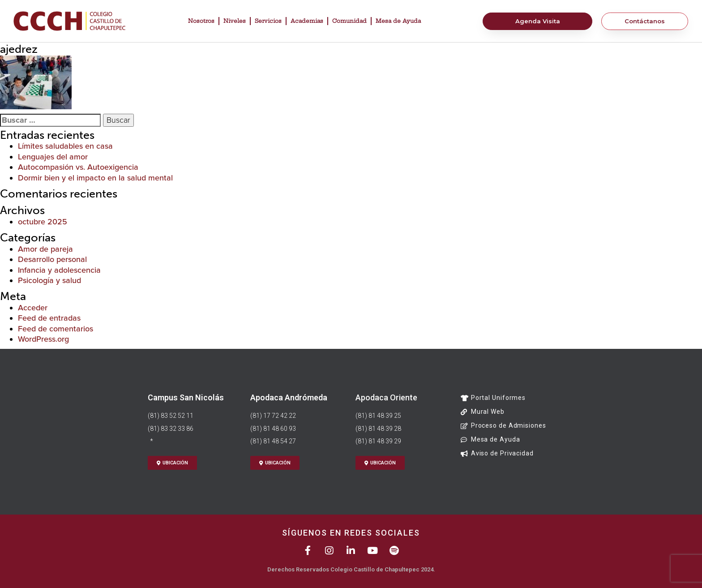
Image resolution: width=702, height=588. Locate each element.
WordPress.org (43, 339)
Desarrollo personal (52, 259)
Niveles (235, 21)
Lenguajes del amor (53, 157)
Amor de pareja (45, 249)
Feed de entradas (49, 318)
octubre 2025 (43, 222)
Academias (307, 21)
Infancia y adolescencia (59, 270)
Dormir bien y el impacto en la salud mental (95, 178)
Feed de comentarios (56, 329)
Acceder (33, 308)
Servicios (268, 21)
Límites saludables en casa (65, 146)
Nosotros (201, 21)
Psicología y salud (49, 280)
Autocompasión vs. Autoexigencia (78, 167)
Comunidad (349, 21)
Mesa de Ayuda (398, 21)
